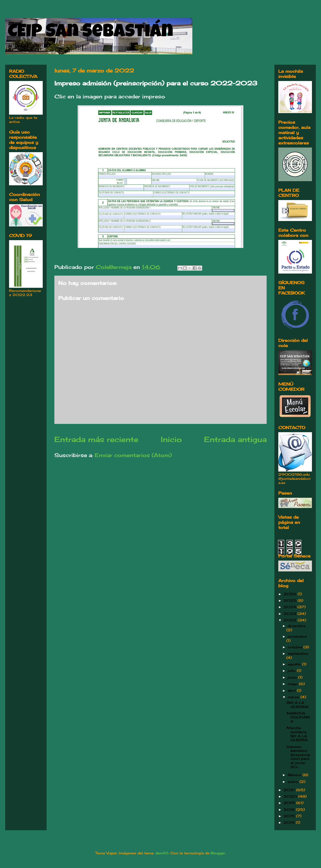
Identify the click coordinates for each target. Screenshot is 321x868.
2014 (290, 822)
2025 (291, 600)
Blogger (218, 853)
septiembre (298, 653)
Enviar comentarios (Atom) (133, 455)
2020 (291, 796)
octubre (296, 647)
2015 (290, 816)
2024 (290, 607)
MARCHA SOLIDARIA (298, 717)
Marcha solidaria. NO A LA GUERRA (297, 734)
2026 (291, 594)
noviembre (297, 636)
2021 (290, 790)
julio (292, 671)
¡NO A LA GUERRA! (298, 705)
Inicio (171, 439)
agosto (295, 664)
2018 (290, 810)
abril (292, 690)
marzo (294, 697)
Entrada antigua (235, 439)
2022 (291, 620)
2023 (290, 614)
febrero (295, 775)
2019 (290, 803)
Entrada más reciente (96, 439)
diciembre (297, 626)
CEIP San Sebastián (90, 33)
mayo (293, 684)
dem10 (162, 853)
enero (294, 782)
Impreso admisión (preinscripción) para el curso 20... (298, 757)
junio (293, 677)
